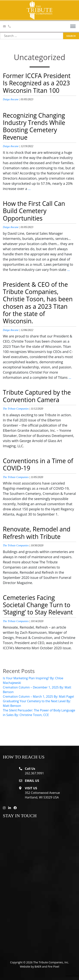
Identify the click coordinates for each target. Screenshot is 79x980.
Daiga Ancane (11, 99)
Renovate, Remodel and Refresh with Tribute (37, 533)
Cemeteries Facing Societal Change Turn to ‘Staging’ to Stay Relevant (38, 605)
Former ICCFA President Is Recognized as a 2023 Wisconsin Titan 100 (37, 83)
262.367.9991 (34, 773)
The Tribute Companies (16, 409)
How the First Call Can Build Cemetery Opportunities (34, 211)
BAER (38, 967)
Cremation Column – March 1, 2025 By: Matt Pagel (38, 697)
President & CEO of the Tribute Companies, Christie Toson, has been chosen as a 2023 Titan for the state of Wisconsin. (38, 303)
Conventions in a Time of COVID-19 (38, 464)
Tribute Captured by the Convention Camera (37, 396)
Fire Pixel (53, 967)
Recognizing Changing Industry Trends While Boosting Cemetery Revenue (34, 126)
